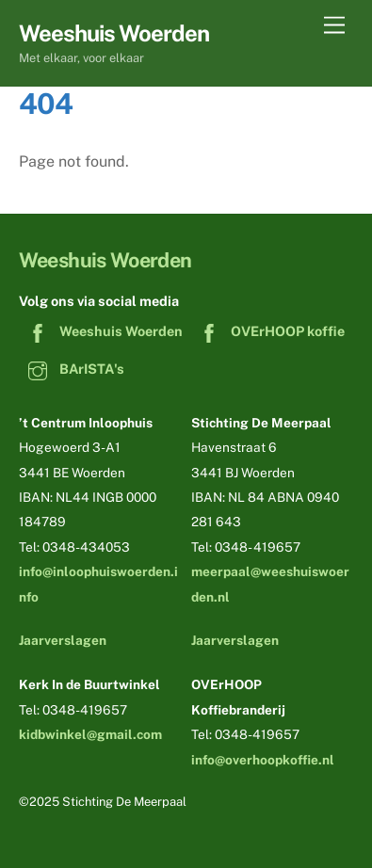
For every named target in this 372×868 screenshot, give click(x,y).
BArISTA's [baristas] (72, 369)
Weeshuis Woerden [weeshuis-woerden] (101, 331)
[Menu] (334, 26)
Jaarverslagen (63, 640)
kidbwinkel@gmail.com (90, 734)
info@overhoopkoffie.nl (263, 760)
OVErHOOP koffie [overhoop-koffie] (267, 331)
